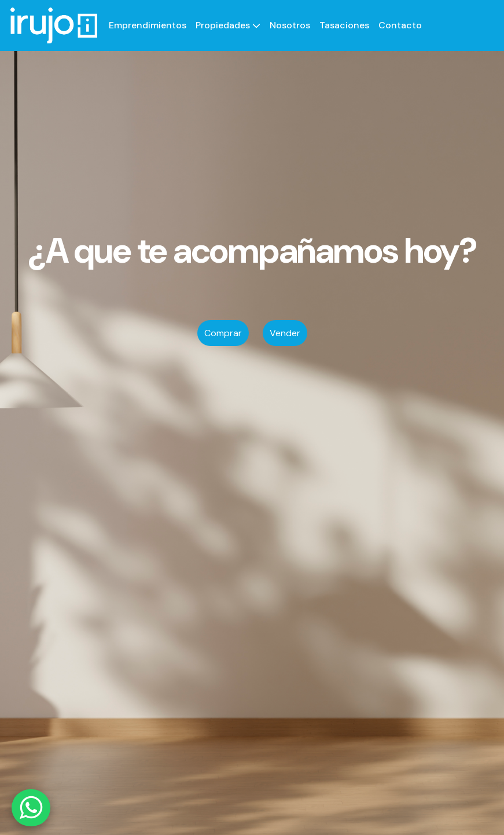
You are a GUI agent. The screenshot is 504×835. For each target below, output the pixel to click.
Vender (285, 333)
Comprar (223, 333)
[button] (228, 25)
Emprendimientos (148, 25)
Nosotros (290, 25)
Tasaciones (344, 25)
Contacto (400, 25)
